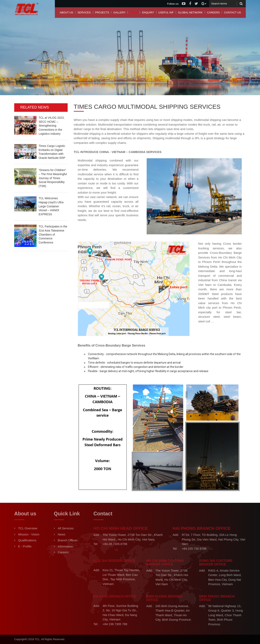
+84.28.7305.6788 (115, 544)
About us (66, 12)
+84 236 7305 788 (115, 624)
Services (84, 12)
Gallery (119, 12)
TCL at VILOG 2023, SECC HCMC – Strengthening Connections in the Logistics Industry (51, 126)
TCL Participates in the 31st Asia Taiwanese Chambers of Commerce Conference (53, 234)
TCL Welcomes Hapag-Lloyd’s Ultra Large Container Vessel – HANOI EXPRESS (51, 206)
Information (65, 546)
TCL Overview (28, 528)
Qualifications (27, 540)
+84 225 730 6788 (194, 549)
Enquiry (148, 12)
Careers (213, 12)
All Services (66, 528)
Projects (102, 12)
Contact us (232, 12)
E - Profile (25, 546)
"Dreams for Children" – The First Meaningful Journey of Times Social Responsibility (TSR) (53, 178)
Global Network (190, 12)
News (134, 12)
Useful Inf (166, 12)
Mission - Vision (29, 534)
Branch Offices (68, 540)
